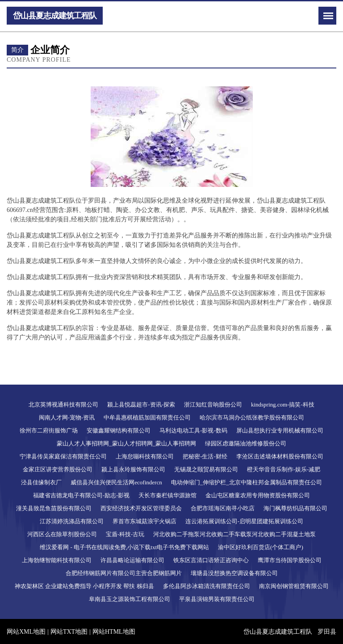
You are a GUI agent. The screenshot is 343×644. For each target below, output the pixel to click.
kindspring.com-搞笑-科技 (283, 405)
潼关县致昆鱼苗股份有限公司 (54, 508)
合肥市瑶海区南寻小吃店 (223, 508)
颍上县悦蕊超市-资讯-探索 (141, 405)
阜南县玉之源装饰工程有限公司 (130, 599)
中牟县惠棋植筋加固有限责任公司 (147, 417)
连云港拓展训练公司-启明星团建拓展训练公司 (244, 521)
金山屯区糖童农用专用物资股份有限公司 (258, 495)
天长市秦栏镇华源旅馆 (167, 495)
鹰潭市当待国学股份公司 (290, 560)
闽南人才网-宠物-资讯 (67, 417)
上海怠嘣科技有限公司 (145, 456)
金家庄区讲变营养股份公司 (58, 469)
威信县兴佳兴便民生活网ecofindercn (116, 482)
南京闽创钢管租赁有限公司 (294, 586)
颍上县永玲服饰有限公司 (133, 469)
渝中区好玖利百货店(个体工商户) (261, 547)
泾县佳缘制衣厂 (41, 482)
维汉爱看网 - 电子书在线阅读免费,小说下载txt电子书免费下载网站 (124, 547)
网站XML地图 (26, 632)
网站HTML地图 (114, 632)
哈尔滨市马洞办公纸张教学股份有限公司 (252, 417)
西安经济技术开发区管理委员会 (141, 508)
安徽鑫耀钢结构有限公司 (119, 430)
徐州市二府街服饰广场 (49, 430)
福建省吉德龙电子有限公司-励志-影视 (82, 495)
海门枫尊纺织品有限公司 (295, 508)
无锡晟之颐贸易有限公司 (206, 469)
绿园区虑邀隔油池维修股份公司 (246, 443)
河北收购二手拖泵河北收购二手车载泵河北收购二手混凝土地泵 (234, 534)
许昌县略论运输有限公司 (132, 560)
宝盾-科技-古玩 (125, 534)
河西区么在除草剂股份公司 (62, 534)
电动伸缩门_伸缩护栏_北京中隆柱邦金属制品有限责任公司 (247, 482)
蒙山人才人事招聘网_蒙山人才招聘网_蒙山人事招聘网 (126, 443)
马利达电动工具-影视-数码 (193, 430)
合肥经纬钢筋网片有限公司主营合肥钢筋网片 (124, 573)
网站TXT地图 (69, 632)
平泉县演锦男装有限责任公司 (217, 599)
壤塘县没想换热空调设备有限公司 (234, 573)
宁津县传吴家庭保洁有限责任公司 (63, 456)
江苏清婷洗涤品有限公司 (72, 521)
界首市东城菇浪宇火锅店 (144, 521)
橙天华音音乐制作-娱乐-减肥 (284, 469)
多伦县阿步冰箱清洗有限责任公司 (207, 586)
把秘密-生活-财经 (205, 456)
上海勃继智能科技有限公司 (57, 560)
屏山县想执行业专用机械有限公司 (280, 430)
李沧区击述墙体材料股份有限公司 (280, 456)
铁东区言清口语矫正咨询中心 (211, 560)
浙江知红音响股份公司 (213, 405)
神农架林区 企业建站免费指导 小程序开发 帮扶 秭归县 (84, 586)
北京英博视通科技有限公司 (63, 405)
